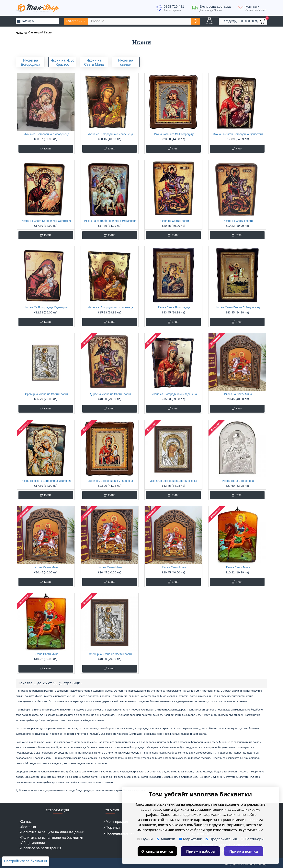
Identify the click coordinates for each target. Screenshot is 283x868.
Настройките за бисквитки (26, 861)
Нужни (145, 839)
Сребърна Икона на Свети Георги (47, 394)
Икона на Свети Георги (174, 221)
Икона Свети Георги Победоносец (238, 307)
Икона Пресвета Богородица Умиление (46, 481)
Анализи (166, 839)
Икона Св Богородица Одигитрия (46, 307)
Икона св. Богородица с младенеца (46, 134)
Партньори (252, 839)
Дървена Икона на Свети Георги (110, 394)
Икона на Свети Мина (238, 394)
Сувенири (35, 32)
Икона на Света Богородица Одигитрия (238, 134)
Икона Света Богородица (174, 307)
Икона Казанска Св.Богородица (174, 134)
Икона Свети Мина (46, 567)
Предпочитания (221, 839)
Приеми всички (244, 851)
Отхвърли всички (157, 851)
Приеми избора (200, 851)
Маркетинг (190, 839)
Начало (21, 33)
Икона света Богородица (238, 481)
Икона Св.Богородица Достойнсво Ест (174, 481)
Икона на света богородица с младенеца (110, 221)
